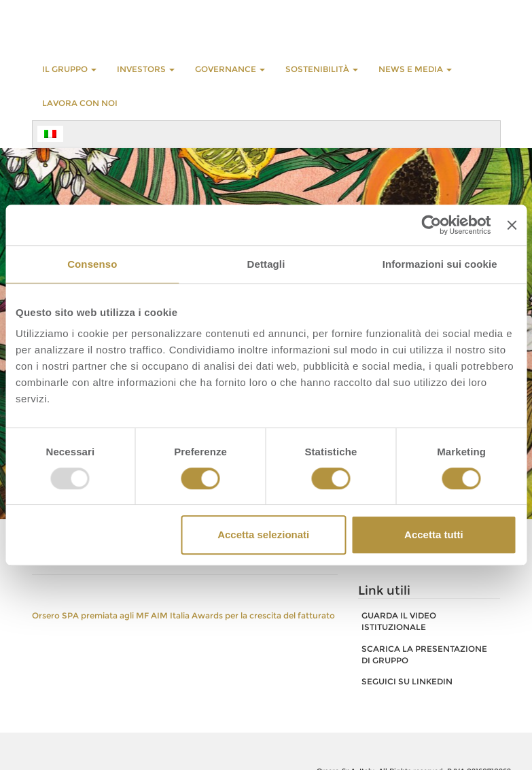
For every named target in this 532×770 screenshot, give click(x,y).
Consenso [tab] (92, 264)
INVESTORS (146, 69)
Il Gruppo (69, 69)
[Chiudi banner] (512, 225)
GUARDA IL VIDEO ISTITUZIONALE (399, 621)
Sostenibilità (322, 69)
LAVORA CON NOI (80, 103)
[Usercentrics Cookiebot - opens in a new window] (432, 225)
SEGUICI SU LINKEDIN (407, 681)
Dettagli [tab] (266, 264)
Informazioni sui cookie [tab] (440, 264)
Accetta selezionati (263, 535)
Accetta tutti (434, 535)
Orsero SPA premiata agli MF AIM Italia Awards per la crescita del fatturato (183, 615)
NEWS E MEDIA (415, 69)
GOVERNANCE (230, 69)
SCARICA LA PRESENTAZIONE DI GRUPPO (424, 654)
